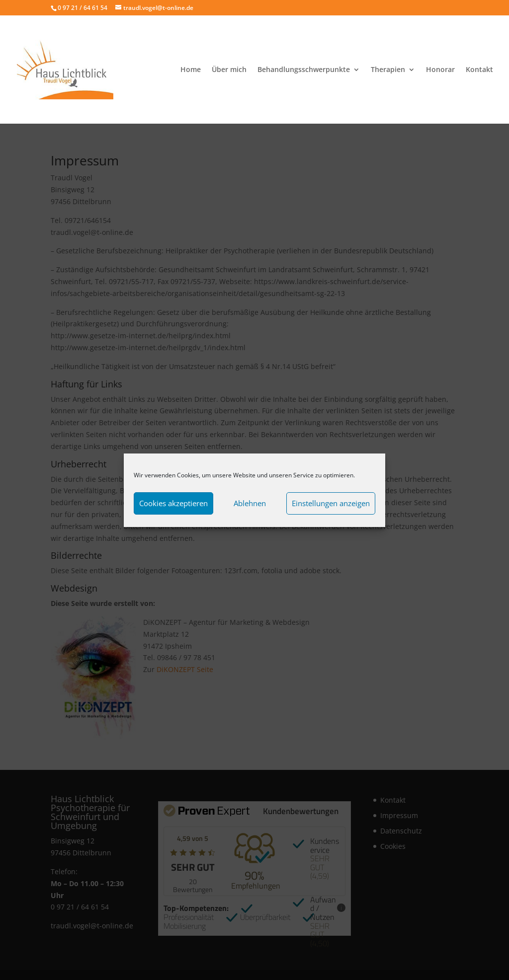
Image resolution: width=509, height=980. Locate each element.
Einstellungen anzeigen (331, 503)
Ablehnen (250, 503)
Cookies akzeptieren (173, 503)
